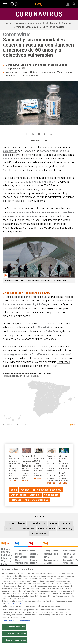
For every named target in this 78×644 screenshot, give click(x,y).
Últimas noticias (39, 534)
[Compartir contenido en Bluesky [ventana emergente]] (39, 133)
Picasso (10, 529)
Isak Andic (66, 523)
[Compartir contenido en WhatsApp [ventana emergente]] (45, 133)
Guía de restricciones (42, 72)
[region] (39, 605)
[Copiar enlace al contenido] (51, 133)
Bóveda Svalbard (46, 529)
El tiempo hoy (65, 529)
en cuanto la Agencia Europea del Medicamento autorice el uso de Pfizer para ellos (37, 308)
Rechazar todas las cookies (15, 633)
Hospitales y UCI (15, 68)
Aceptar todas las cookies (14, 627)
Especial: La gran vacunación (22, 76)
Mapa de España (58, 65)
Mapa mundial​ (65, 72)
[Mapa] (39, 400)
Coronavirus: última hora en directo (26, 65)
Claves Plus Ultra (37, 523)
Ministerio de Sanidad (16, 170)
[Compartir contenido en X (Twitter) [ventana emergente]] (33, 133)
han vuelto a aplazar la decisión (36, 350)
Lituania (53, 523)
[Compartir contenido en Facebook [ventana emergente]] (27, 133)
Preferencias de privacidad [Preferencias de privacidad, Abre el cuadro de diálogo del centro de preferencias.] (15, 640)
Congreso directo (16, 523)
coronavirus (10, 151)
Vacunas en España (17, 72)
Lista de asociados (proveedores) (16, 620)
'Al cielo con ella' (26, 529)
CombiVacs (63, 362)
